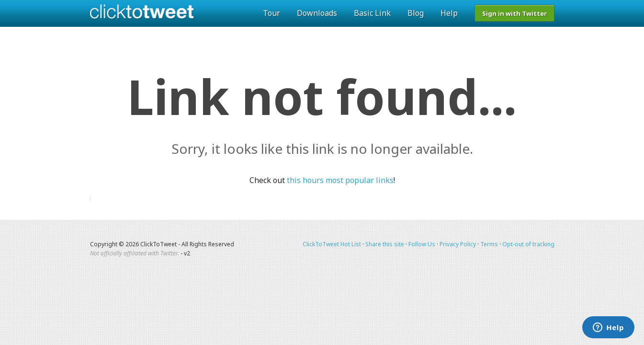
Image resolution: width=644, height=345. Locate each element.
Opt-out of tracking (528, 244)
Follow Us (422, 244)
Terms (489, 244)
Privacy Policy (458, 244)
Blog (416, 13)
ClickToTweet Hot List (332, 244)
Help (449, 13)
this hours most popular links (340, 180)
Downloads (317, 13)
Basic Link (372, 13)
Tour (271, 13)
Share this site (385, 244)
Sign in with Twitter (514, 13)
